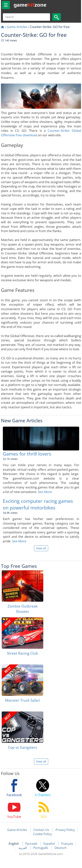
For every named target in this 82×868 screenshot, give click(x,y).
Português (41, 848)
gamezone (30, 5)
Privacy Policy (65, 830)
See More (45, 492)
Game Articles (17, 27)
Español (50, 844)
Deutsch (61, 848)
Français (67, 844)
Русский (32, 844)
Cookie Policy (42, 834)
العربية (23, 848)
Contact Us (41, 830)
